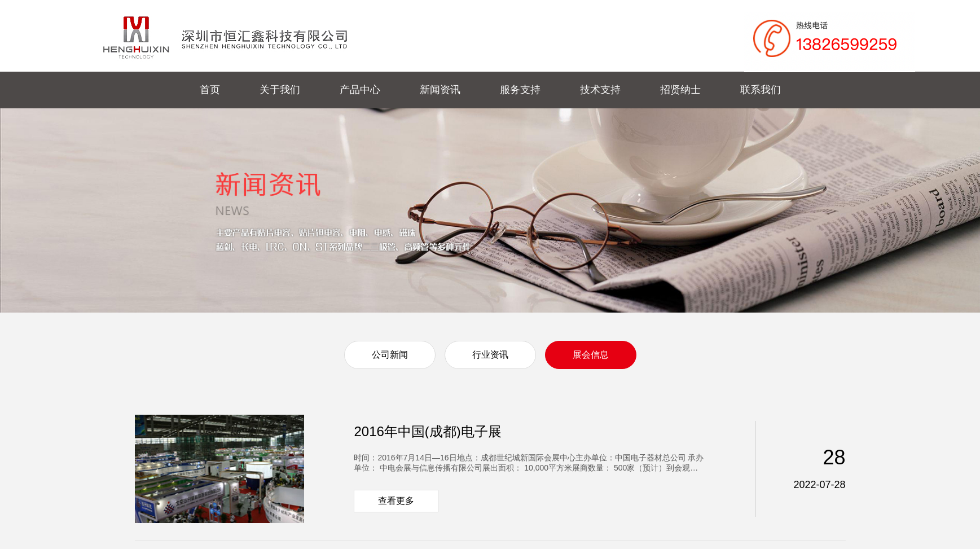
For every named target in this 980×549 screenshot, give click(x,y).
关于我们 (280, 90)
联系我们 (761, 90)
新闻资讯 (440, 90)
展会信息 (591, 355)
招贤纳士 (680, 90)
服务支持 (520, 90)
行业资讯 (490, 355)
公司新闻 (390, 355)
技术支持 (600, 90)
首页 (210, 90)
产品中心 (360, 90)
